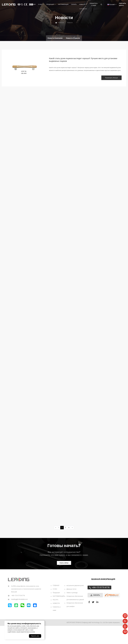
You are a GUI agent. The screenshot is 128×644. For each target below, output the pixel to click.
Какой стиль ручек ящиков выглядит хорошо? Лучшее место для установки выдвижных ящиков (83, 60)
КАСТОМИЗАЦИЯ (59, 611)
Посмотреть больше (110, 78)
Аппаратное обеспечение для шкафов (75, 627)
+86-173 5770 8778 (101, 602)
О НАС (55, 603)
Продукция (50, 4)
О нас (40, 4)
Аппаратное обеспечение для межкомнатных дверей (75, 618)
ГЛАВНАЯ (32, 4)
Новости (82, 4)
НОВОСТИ (56, 618)
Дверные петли (72, 607)
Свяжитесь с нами (93, 4)
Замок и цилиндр (72, 611)
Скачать (74, 4)
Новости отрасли (73, 38)
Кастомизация (63, 4)
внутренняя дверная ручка (73, 602)
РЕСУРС (56, 614)
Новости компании (55, 38)
